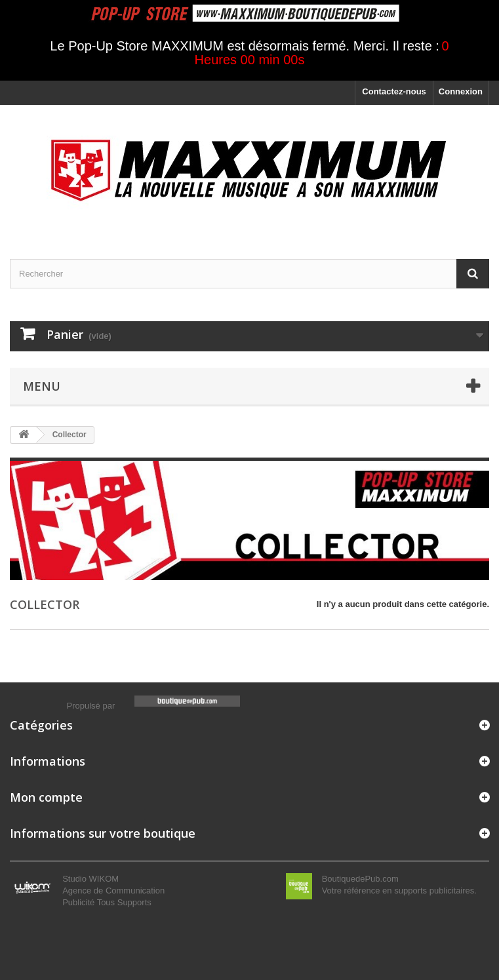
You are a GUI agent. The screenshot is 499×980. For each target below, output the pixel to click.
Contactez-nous (394, 91)
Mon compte (46, 797)
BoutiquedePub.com (360, 879)
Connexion (461, 91)
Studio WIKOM (90, 879)
